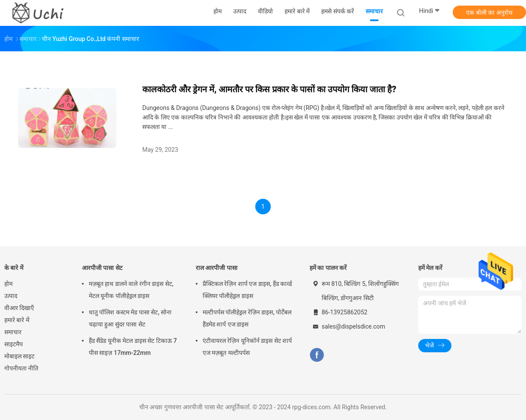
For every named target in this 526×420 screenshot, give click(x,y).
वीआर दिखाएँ (19, 308)
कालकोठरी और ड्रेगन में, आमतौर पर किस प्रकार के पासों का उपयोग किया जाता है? (269, 89)
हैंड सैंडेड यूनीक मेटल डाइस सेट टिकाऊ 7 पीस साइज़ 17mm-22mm (133, 347)
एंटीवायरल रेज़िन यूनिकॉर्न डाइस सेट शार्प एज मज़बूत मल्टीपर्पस (247, 347)
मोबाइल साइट (19, 356)
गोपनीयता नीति (21, 368)
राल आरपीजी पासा (217, 268)
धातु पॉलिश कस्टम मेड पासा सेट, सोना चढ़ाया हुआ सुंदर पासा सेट (130, 318)
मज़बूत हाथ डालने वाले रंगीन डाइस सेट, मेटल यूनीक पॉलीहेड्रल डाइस (131, 290)
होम (8, 284)
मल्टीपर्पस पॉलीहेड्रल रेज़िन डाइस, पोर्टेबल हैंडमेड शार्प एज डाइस (247, 318)
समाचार (13, 332)
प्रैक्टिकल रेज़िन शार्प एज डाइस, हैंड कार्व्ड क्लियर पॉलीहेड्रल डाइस (247, 290)
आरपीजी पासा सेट (102, 268)
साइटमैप (14, 344)
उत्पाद (11, 296)
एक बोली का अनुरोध (489, 13)
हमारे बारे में (17, 320)
